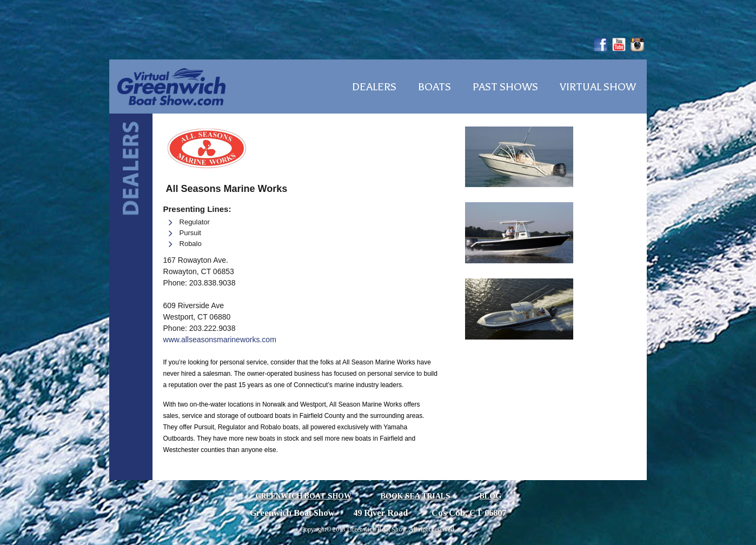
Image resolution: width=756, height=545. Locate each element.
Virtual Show (598, 87)
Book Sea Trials (416, 496)
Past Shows (505, 87)
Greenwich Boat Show (303, 496)
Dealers (374, 87)
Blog (490, 496)
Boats (435, 87)
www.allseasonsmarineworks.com (220, 340)
